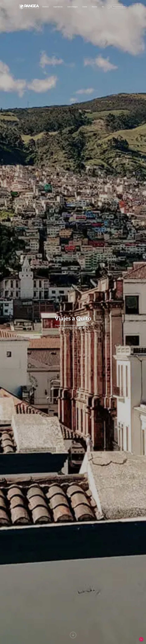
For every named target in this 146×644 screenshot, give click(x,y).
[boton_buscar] (109, 7)
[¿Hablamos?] (141, 639)
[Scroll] (73, 635)
